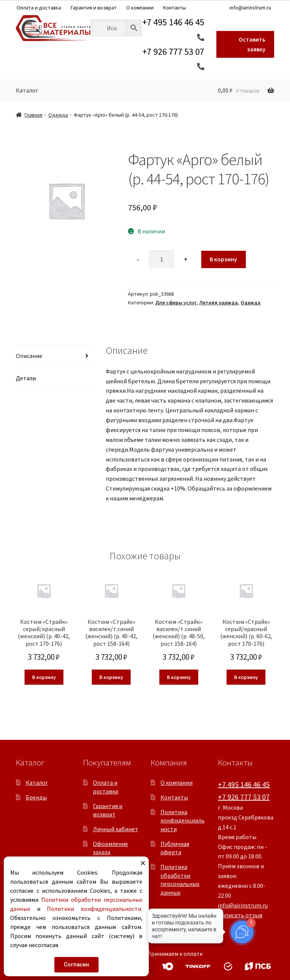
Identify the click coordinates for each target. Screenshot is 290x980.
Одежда (58, 115)
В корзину (223, 259)
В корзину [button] (44, 677)
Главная (33, 115)
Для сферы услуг (176, 302)
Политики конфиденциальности (94, 909)
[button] (143, 863)
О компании (140, 8)
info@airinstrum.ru (250, 8)
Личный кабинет (116, 829)
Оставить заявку (252, 44)
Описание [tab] (29, 356)
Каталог (27, 90)
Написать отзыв (240, 915)
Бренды (36, 797)
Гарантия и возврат (94, 8)
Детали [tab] (26, 378)
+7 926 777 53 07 (244, 797)
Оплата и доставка (39, 8)
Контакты (174, 8)
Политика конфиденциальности (183, 820)
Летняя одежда (219, 302)
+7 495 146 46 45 (244, 784)
